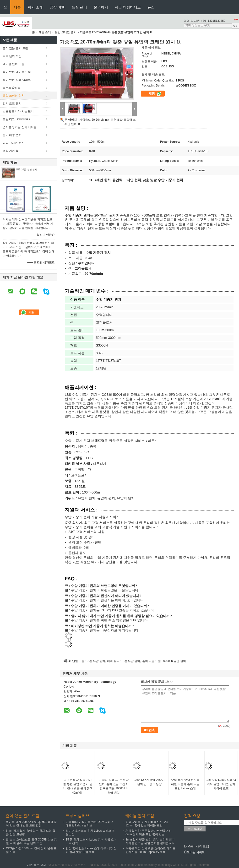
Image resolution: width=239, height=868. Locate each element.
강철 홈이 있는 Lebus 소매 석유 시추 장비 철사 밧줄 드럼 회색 (91, 850)
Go (235, 26)
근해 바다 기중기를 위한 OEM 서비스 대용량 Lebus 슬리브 (90, 824)
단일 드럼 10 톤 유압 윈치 (89, 661)
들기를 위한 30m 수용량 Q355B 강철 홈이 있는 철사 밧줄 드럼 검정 (31, 824)
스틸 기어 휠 (11, 151)
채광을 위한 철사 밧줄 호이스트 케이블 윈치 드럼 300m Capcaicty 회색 (150, 850)
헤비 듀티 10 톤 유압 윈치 (124, 661)
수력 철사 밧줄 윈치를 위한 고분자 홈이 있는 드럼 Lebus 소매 (185, 784)
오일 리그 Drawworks (16, 119)
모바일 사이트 (194, 852)
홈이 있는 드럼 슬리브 (17, 80)
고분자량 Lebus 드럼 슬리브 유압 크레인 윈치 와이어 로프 (221, 784)
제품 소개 (45, 32)
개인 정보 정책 (36, 865)
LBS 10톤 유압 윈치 (27, 170)
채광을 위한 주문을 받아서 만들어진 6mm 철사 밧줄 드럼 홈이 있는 (149, 833)
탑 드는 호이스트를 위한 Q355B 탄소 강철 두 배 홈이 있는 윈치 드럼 (31, 841)
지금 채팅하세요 (128, 7)
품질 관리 (79, 7)
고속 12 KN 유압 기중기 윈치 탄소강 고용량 (149, 782)
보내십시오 (195, 829)
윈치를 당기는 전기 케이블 (20, 127)
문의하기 (101, 7)
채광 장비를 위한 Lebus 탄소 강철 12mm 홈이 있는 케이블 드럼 (147, 824)
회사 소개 (35, 7)
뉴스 (151, 7)
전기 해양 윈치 (12, 135)
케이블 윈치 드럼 (14, 64)
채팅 (155, 94)
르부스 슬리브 (12, 88)
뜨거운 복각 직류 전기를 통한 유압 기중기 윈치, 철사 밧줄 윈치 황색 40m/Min (78, 786)
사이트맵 (202, 846)
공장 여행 (57, 7)
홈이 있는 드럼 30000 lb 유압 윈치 (164, 661)
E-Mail (189, 846)
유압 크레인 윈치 (66, 32)
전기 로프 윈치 (12, 103)
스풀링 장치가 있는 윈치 (18, 111)
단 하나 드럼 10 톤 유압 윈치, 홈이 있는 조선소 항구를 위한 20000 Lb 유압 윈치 (114, 786)
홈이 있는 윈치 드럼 (15, 48)
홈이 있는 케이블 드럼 (17, 72)
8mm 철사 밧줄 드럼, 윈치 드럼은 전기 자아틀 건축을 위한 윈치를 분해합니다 (150, 841)
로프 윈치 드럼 (12, 56)
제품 (17, 7)
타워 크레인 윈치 (14, 143)
